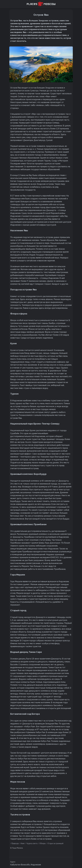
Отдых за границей (56, 843)
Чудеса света (32, 843)
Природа (15, 843)
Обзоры (43, 843)
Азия (23, 843)
